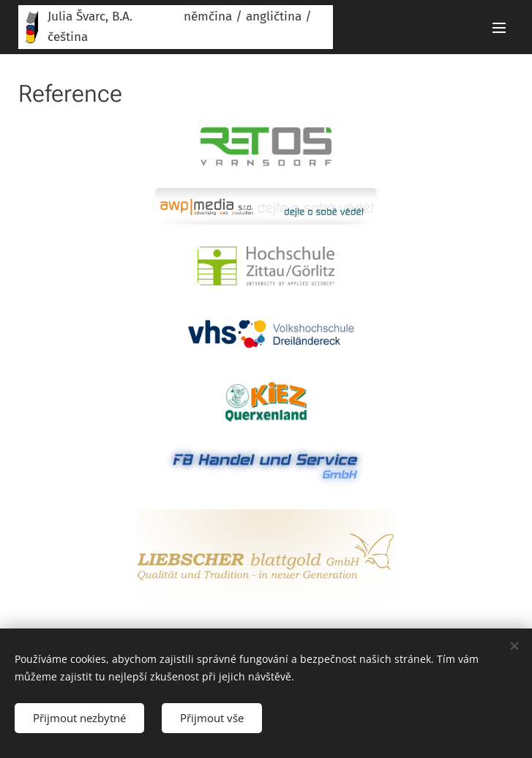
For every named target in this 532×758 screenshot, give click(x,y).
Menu (499, 28)
